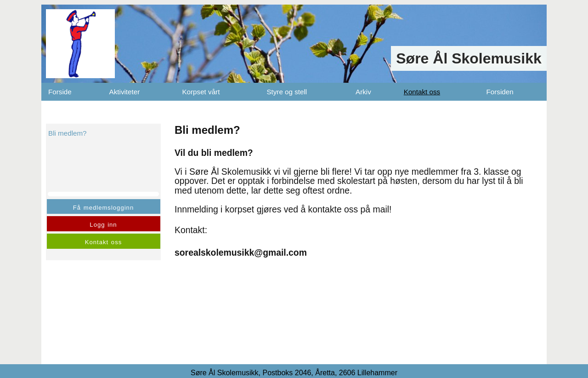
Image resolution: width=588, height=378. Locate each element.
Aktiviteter (125, 92)
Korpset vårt (201, 92)
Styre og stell (287, 92)
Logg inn (103, 225)
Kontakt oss (422, 92)
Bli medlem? (68, 133)
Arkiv (363, 92)
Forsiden (500, 92)
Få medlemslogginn (103, 208)
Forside (60, 92)
